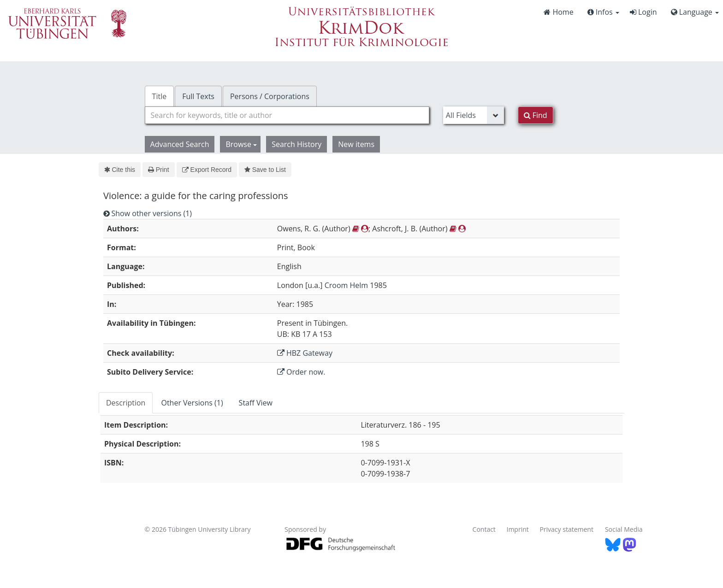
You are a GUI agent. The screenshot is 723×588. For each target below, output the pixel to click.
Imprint (518, 529)
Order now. (301, 372)
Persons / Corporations (270, 96)
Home (558, 12)
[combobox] (287, 115)
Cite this (120, 170)
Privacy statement (566, 529)
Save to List (265, 170)
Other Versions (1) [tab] (192, 403)
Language (695, 12)
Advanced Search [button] (180, 144)
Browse (241, 144)
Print (158, 170)
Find (536, 115)
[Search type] (474, 115)
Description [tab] (126, 403)
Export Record (207, 170)
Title (160, 96)
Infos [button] (603, 12)
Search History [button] (296, 144)
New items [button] (356, 144)
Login (643, 12)
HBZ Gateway (305, 353)
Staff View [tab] (256, 403)
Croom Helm (346, 285)
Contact (484, 529)
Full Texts (198, 96)
